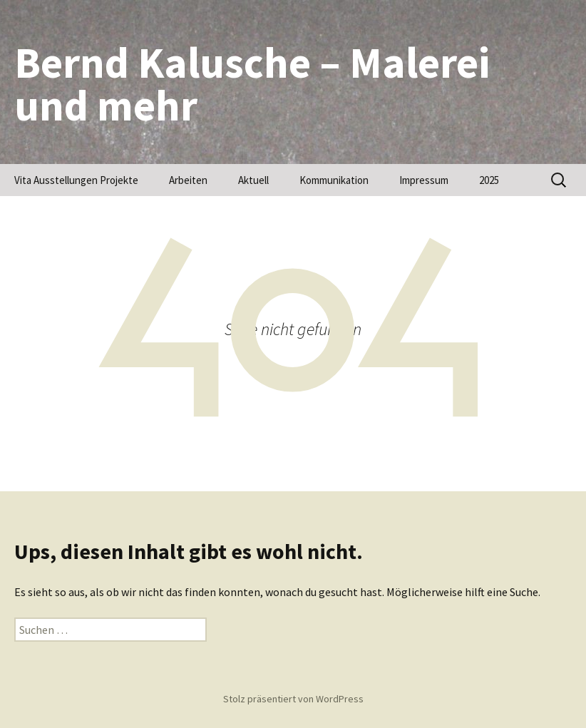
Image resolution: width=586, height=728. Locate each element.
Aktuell (253, 180)
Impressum (424, 180)
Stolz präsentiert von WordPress (293, 699)
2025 (489, 180)
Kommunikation (334, 180)
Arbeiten (188, 180)
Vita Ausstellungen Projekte (76, 180)
